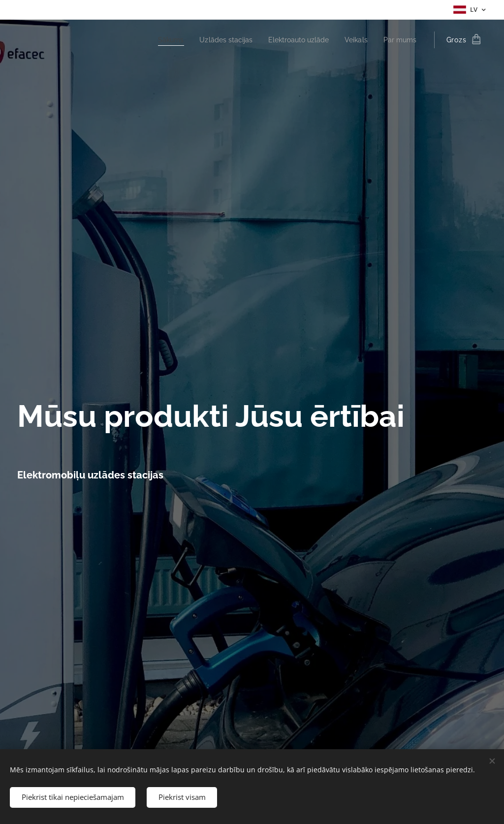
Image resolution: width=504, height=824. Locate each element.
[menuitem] (156, 40)
